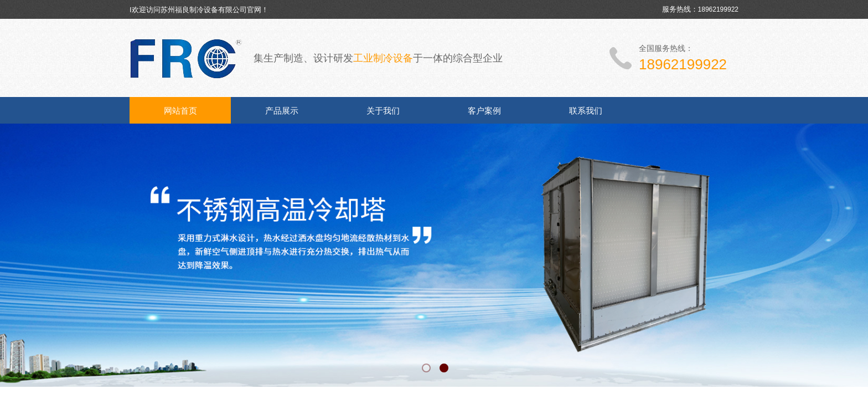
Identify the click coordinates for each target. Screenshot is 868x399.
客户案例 (484, 111)
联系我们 (586, 111)
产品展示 (282, 111)
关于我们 (383, 111)
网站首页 (180, 111)
